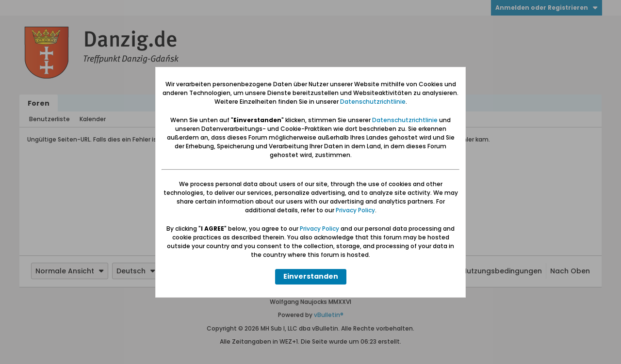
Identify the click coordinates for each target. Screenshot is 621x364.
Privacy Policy (355, 210)
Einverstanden (311, 276)
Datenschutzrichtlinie (373, 102)
